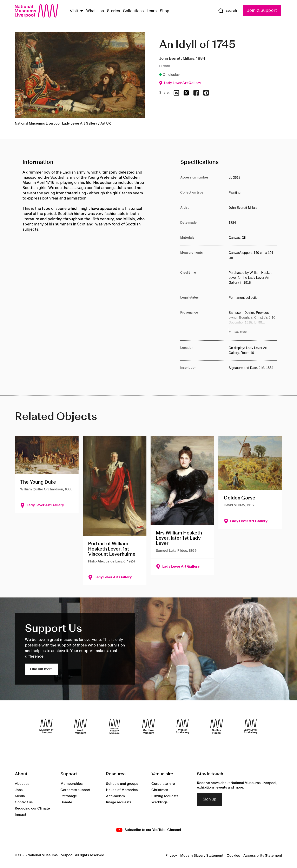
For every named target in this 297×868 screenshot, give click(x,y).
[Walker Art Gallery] (183, 727)
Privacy (171, 856)
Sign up (210, 799)
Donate (66, 802)
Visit (74, 11)
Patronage (69, 796)
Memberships (72, 784)
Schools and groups (122, 784)
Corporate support (75, 790)
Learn (152, 11)
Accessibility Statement (263, 856)
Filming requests (165, 796)
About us (22, 784)
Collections (133, 11)
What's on (95, 11)
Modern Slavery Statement (202, 856)
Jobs (19, 790)
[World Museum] (80, 727)
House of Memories (122, 790)
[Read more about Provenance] (253, 323)
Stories (114, 11)
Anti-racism (115, 796)
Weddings (160, 802)
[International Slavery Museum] (114, 727)
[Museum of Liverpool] (46, 727)
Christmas (160, 790)
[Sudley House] (217, 727)
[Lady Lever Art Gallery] (251, 727)
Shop (165, 11)
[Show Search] (227, 11)
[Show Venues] (82, 11)
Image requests (119, 802)
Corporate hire (163, 784)
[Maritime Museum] (148, 727)
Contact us (24, 802)
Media (20, 796)
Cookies (233, 856)
